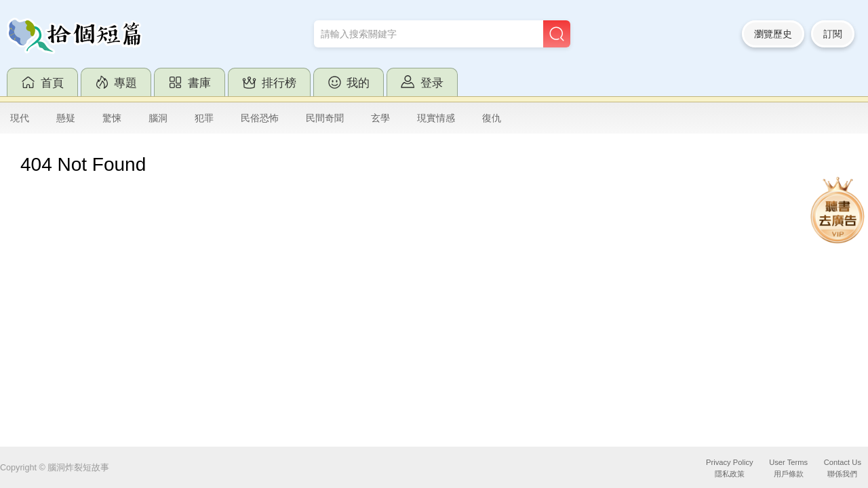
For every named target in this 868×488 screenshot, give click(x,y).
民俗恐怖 (260, 118)
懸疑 (66, 118)
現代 (20, 118)
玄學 (380, 118)
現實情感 (436, 118)
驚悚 (112, 118)
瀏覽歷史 (773, 34)
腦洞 (158, 118)
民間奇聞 (325, 118)
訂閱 (833, 34)
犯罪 (204, 118)
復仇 (492, 118)
